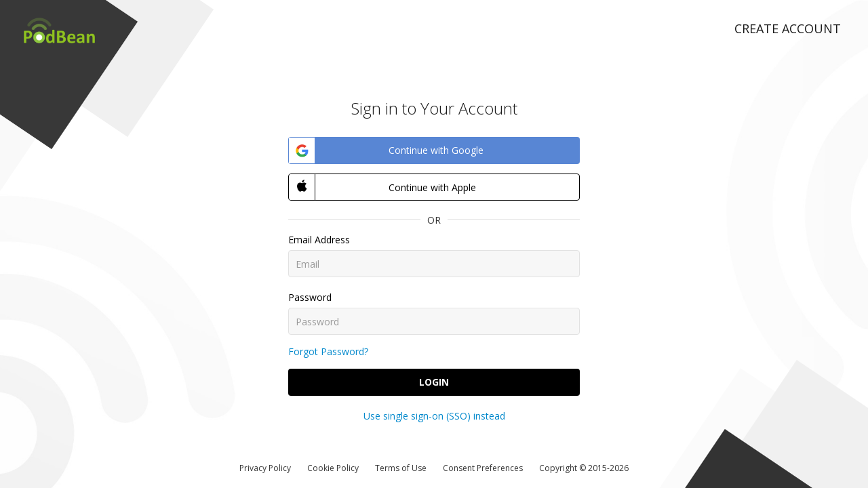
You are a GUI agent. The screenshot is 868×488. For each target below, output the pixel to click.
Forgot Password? (328, 351)
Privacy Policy (265, 468)
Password (310, 297)
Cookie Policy (333, 468)
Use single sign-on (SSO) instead (434, 416)
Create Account (788, 28)
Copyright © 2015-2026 (584, 468)
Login (434, 382)
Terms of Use (401, 468)
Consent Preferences (483, 468)
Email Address (319, 240)
